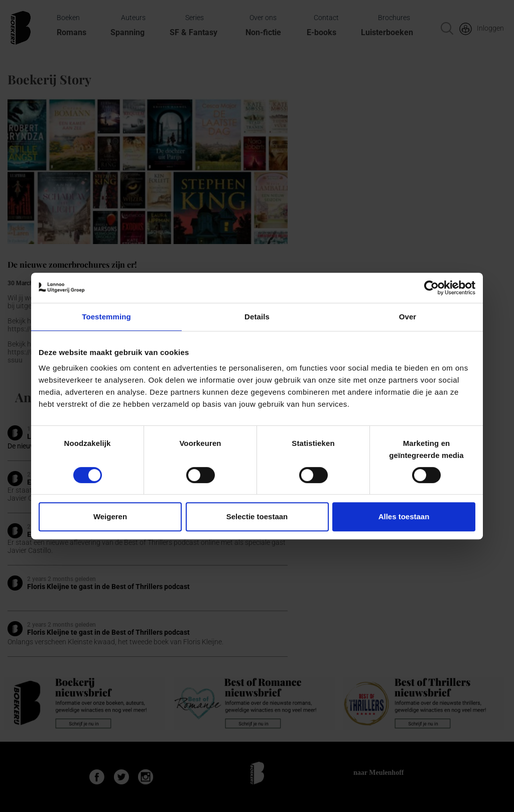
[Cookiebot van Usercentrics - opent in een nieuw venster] (431, 288)
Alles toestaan (404, 516)
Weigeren (110, 516)
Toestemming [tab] (106, 317)
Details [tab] (257, 317)
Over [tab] (408, 317)
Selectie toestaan (257, 516)
